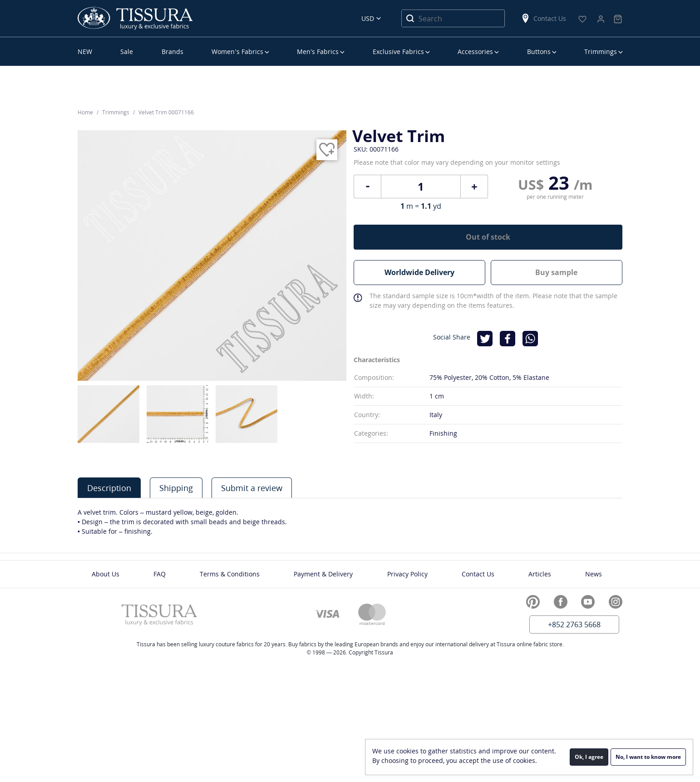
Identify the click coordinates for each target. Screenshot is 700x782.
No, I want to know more (648, 757)
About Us (106, 574)
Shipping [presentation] (176, 488)
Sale (127, 52)
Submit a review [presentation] (252, 488)
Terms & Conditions (230, 574)
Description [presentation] (109, 488)
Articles (540, 574)
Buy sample (556, 272)
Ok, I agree (589, 757)
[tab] (109, 488)
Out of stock (488, 237)
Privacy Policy (407, 574)
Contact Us (543, 18)
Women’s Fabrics (237, 52)
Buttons (539, 52)
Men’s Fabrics (318, 52)
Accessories (475, 52)
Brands (173, 52)
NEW (85, 52)
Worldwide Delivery (419, 272)
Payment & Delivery (323, 574)
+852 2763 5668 (574, 625)
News (594, 574)
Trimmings (601, 52)
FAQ (160, 574)
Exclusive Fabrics (398, 52)
